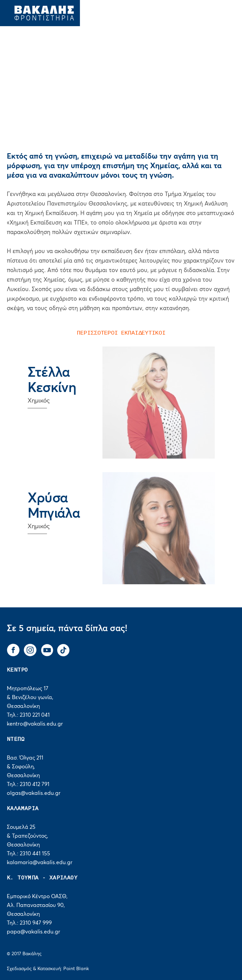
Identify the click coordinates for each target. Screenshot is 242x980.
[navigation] (221, 10)
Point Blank (76, 969)
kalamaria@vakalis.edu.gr (40, 862)
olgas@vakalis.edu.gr (34, 793)
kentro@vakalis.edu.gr (35, 724)
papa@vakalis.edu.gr (34, 932)
